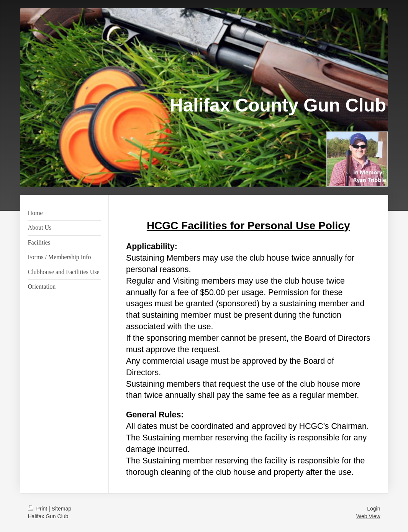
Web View (368, 516)
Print (39, 509)
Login (374, 509)
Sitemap (61, 509)
